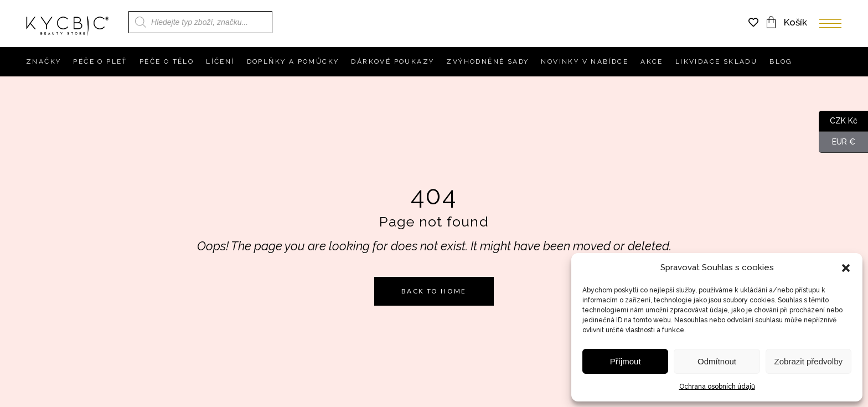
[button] (846, 268)
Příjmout (626, 361)
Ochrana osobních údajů (717, 387)
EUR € (837, 142)
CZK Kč (838, 121)
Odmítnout (717, 361)
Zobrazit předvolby (808, 361)
